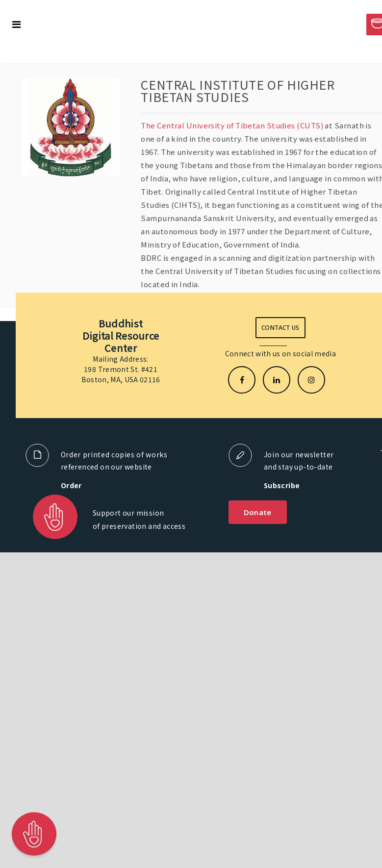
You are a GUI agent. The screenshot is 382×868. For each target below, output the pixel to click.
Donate (258, 512)
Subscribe (282, 485)
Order (71, 485)
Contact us (280, 328)
